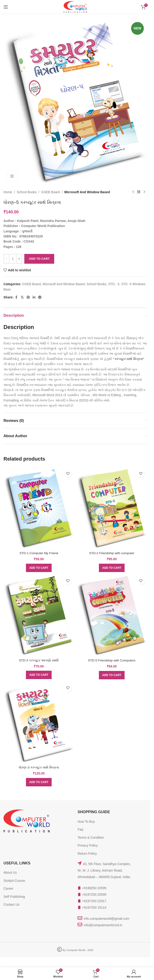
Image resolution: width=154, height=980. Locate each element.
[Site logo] (75, 7)
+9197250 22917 (94, 901)
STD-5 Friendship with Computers (112, 660)
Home (8, 192)
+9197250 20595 (94, 895)
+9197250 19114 (94, 907)
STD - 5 (114, 284)
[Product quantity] (13, 259)
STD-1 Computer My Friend (39, 553)
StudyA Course (14, 881)
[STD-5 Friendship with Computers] (112, 615)
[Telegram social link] (40, 297)
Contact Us (11, 904)
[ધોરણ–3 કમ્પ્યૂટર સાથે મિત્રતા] (39, 722)
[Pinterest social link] (28, 297)
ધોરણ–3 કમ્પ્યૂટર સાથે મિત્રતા (39, 767)
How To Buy (86, 822)
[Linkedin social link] (34, 297)
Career (8, 888)
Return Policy (87, 854)
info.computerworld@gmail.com (107, 919)
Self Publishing (14, 897)
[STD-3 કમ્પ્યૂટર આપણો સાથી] (39, 615)
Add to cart (39, 259)
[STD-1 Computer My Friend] (39, 508)
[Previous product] (133, 192)
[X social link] (22, 297)
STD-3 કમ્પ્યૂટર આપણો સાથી (39, 660)
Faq (80, 829)
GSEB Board (50, 192)
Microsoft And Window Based (87, 192)
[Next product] (144, 192)
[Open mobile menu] (6, 7)
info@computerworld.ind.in (103, 925)
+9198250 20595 (94, 888)
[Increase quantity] (19, 259)
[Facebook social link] (16, 297)
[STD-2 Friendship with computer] (112, 508)
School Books (27, 192)
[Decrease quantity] (6, 259)
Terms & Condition (91, 838)
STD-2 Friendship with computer (112, 553)
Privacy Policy (88, 845)
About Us (10, 873)
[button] (39, 568)
